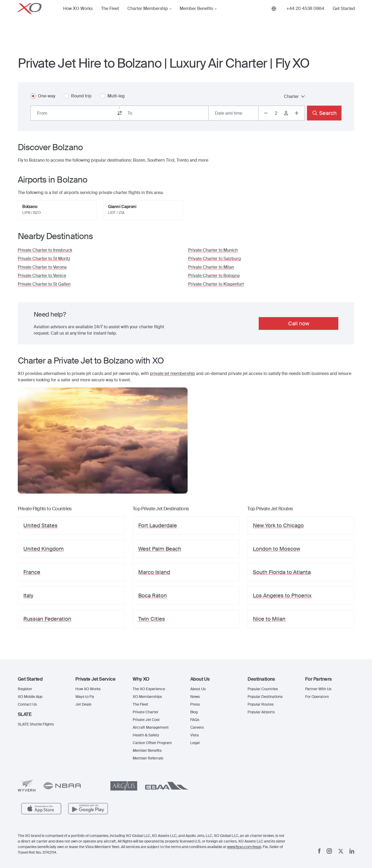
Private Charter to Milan (211, 267)
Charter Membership (148, 17)
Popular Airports (261, 712)
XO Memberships (147, 697)
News (195, 697)
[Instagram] (329, 851)
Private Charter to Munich (213, 250)
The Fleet (110, 17)
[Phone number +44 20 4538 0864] (305, 17)
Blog (194, 712)
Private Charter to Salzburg (215, 259)
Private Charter (146, 712)
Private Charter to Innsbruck (45, 250)
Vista (194, 735)
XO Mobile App (30, 697)
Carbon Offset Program (152, 743)
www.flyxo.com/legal (244, 847)
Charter (294, 96)
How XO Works (78, 17)
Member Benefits (196, 17)
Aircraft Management (151, 727)
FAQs (195, 720)
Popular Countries (263, 689)
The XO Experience (149, 689)
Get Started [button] (344, 17)
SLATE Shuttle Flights (36, 724)
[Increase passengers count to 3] (297, 113)
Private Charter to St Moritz (44, 259)
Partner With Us (318, 689)
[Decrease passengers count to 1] (266, 113)
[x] (341, 851)
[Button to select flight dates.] (233, 113)
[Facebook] (319, 851)
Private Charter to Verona (42, 267)
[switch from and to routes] (120, 113)
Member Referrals (148, 758)
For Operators (317, 697)
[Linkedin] (352, 851)
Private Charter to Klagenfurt (216, 284)
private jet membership (172, 373)
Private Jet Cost (146, 720)
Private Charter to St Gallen (44, 284)
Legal (195, 743)
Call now (299, 323)
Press (195, 704)
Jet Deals (83, 704)
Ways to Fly (85, 697)
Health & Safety (146, 735)
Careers (197, 727)
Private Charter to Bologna (214, 276)
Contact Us (27, 704)
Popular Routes (261, 704)
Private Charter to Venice (42, 276)
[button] (42, 679)
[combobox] (75, 113)
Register (25, 689)
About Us (198, 689)
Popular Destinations (265, 697)
